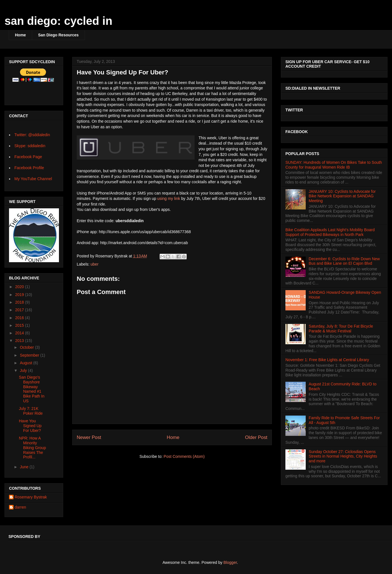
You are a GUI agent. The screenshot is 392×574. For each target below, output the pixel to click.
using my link (169, 198)
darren (20, 507)
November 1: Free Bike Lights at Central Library (327, 360)
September (30, 355)
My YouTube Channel (33, 179)
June (25, 467)
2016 (20, 318)
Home (20, 35)
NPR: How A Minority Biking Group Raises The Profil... (32, 448)
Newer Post (89, 437)
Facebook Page (28, 157)
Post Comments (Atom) (184, 456)
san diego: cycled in (58, 21)
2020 (20, 287)
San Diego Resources (58, 35)
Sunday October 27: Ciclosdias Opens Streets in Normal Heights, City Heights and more (343, 456)
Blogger (230, 562)
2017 (20, 310)
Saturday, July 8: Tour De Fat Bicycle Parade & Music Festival (341, 329)
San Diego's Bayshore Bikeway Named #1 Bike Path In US (32, 389)
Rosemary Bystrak (31, 497)
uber (94, 264)
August (26, 363)
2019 (20, 295)
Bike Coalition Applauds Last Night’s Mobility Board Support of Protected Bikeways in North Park (330, 232)
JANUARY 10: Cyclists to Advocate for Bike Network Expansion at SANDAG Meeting (342, 196)
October (27, 347)
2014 (20, 333)
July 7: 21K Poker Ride (31, 411)
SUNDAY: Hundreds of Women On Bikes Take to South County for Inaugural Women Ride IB (334, 165)
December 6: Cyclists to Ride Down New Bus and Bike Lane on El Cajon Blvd (344, 261)
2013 (20, 341)
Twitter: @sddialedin (32, 135)
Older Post (256, 437)
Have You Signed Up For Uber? (30, 426)
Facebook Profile (29, 168)
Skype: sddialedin (30, 146)
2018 (20, 302)
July (24, 370)
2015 (20, 325)
